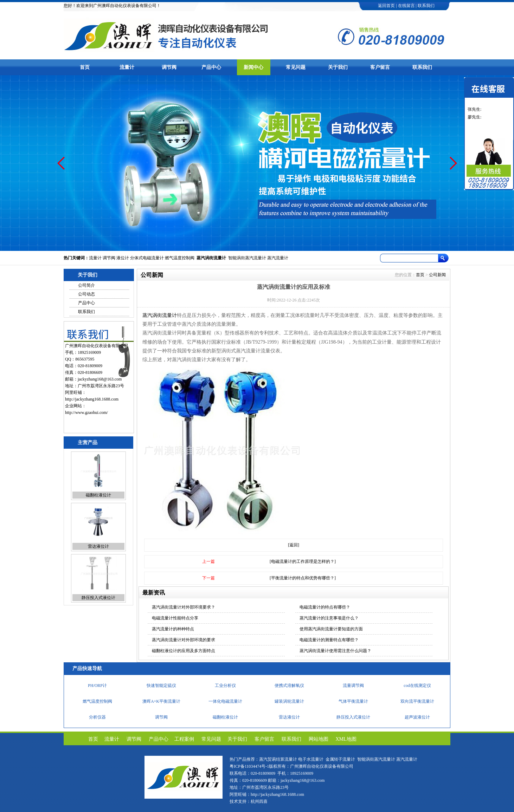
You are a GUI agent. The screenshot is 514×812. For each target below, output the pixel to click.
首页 (85, 67)
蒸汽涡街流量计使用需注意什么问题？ (335, 651)
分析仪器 (97, 717)
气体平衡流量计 (353, 701)
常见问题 (296, 67)
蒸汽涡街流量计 (211, 258)
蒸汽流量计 (278, 258)
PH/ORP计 (97, 686)
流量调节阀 (353, 686)
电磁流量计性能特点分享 (175, 618)
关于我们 (338, 67)
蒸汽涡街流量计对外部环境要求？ (184, 607)
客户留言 (380, 67)
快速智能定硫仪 (161, 686)
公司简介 (86, 285)
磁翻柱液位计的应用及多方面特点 (184, 651)
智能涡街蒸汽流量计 (247, 258)
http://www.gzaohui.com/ (86, 413)
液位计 (123, 258)
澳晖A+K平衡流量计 (161, 701)
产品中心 (211, 67)
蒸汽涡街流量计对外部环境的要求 (184, 640)
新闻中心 (253, 67)
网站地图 (319, 739)
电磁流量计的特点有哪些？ (325, 607)
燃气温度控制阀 (180, 258)
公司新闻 (437, 275)
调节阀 (169, 67)
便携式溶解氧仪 (289, 686)
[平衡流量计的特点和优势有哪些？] (303, 578)
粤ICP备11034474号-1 (249, 766)
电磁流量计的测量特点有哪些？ (329, 640)
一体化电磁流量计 (225, 701)
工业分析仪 (225, 686)
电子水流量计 (311, 759)
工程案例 (184, 739)
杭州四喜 (259, 801)
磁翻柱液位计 (98, 495)
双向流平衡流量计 (417, 701)
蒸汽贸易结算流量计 (278, 759)
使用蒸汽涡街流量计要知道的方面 (331, 629)
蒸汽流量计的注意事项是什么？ (329, 618)
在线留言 (406, 6)
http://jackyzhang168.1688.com (92, 399)
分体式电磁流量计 (147, 258)
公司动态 (86, 294)
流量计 (127, 67)
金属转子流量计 (340, 759)
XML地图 (346, 739)
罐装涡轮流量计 (289, 701)
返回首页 (386, 6)
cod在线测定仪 (417, 686)
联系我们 (426, 6)
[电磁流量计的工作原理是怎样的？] (303, 561)
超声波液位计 (417, 717)
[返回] (294, 545)
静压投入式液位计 (98, 598)
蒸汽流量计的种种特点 (173, 629)
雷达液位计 (98, 546)
